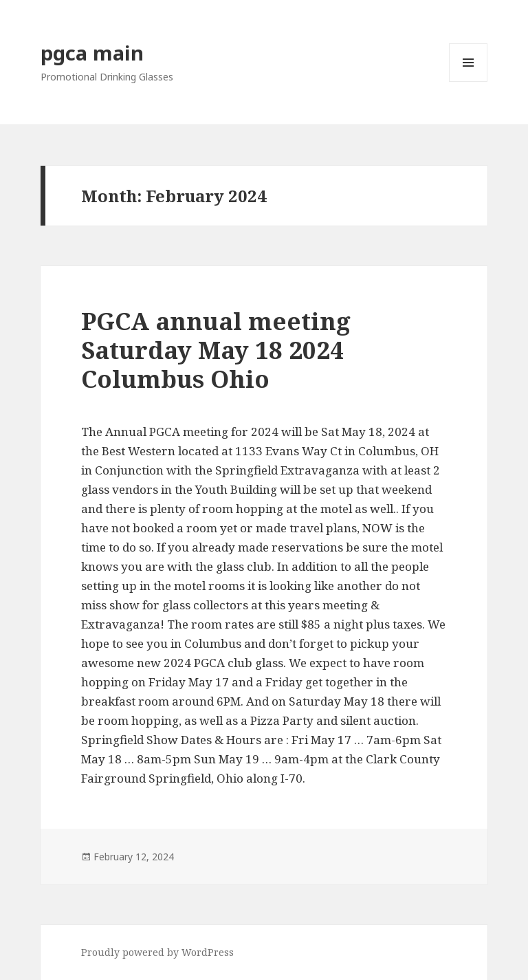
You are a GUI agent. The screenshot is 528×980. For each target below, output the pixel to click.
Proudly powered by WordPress (157, 952)
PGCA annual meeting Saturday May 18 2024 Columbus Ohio (216, 350)
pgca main (92, 53)
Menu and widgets (469, 81)
